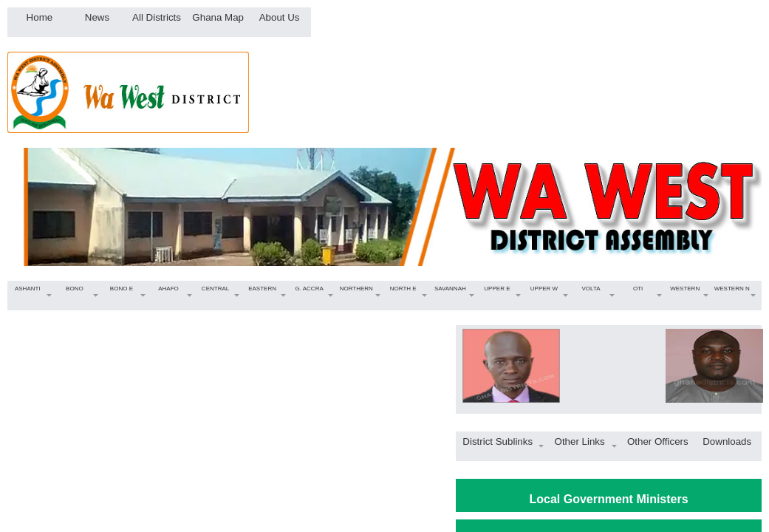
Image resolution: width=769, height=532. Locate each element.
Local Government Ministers (608, 499)
